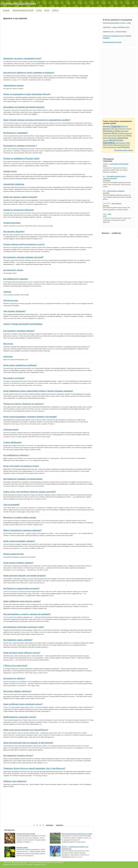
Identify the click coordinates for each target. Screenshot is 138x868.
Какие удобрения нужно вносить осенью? (22, 601)
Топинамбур (107, 181)
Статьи (39, 10)
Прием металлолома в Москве (112, 42)
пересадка (8, 356)
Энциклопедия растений (23, 10)
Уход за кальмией (11, 505)
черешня (7, 292)
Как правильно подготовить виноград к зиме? (24, 627)
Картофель (109, 143)
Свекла (111, 145)
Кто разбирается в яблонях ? (16, 455)
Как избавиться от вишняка (15, 279)
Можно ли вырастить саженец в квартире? (22, 530)
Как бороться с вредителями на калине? (21, 588)
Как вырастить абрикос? (14, 678)
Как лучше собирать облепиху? (17, 691)
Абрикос (105, 145)
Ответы (55, 10)
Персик (117, 129)
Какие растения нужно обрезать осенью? (22, 653)
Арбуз (117, 143)
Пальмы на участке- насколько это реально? (23, 404)
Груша (105, 136)
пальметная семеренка (14, 184)
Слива (112, 129)
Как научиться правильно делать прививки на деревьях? (29, 73)
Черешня (106, 140)
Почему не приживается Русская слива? (21, 158)
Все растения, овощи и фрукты (124, 150)
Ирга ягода (8, 344)
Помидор (116, 126)
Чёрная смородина (119, 145)
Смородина (124, 131)
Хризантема (128, 133)
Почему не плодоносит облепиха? (19, 210)
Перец (129, 136)
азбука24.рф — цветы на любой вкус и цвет (116, 27)
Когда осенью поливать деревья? (18, 563)
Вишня (115, 136)
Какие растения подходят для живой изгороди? (24, 576)
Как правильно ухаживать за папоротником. (23, 479)
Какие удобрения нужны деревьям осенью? (23, 704)
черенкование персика (13, 85)
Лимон (105, 166)
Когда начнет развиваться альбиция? (20, 365)
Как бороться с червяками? (16, 133)
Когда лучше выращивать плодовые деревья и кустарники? (30, 417)
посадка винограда (12, 223)
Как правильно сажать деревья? (18, 640)
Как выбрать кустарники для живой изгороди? (24, 107)
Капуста (124, 126)
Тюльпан (121, 133)
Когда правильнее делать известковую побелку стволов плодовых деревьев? (38, 391)
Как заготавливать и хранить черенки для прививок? (27, 614)
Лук (114, 131)
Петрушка (122, 129)
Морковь (126, 147)
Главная (6, 10)
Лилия (120, 136)
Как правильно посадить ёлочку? (18, 756)
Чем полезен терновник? (14, 311)
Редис (128, 143)
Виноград (106, 129)
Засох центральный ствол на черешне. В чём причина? (28, 743)
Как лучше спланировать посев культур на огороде (77, 834)
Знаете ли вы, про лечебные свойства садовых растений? (29, 492)
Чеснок (119, 147)
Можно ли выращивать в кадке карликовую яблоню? (27, 94)
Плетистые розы (11, 300)
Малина (107, 126)
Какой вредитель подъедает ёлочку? (20, 717)
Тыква (124, 136)
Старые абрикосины (12, 442)
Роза (118, 131)
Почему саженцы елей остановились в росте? (24, 244)
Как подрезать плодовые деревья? (19, 331)
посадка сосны (10, 171)
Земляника (123, 138)
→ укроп (109, 214)
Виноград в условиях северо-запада (20, 517)
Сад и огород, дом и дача (19, 862)
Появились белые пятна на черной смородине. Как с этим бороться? (34, 768)
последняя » (60, 825)
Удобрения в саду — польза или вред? (115, 32)
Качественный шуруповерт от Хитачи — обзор (117, 23)
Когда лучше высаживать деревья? (19, 541)
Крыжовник (107, 133)
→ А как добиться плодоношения (118, 164)
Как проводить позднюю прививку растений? (23, 257)
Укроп (105, 216)
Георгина (110, 136)
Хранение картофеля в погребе (26, 834)
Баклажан (122, 143)
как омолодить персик (13, 270)
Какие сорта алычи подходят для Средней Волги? (26, 730)
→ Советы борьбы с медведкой (115, 191)
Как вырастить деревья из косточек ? (20, 146)
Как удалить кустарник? (14, 378)
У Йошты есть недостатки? (15, 666)
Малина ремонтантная (13, 554)
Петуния (127, 145)
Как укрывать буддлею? (14, 232)
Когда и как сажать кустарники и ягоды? (21, 466)
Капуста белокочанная (110, 147)
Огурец (120, 140)
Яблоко (114, 133)
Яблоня (112, 140)
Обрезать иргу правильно (15, 781)
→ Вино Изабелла (116, 204)
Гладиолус (128, 129)
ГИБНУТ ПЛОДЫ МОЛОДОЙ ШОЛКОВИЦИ (23, 324)
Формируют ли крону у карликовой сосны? (22, 58)
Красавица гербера (22, 847)
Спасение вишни (11, 430)
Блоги (47, 10)
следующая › (50, 825)
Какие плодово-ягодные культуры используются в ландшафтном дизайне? (37, 120)
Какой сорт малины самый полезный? (20, 197)
